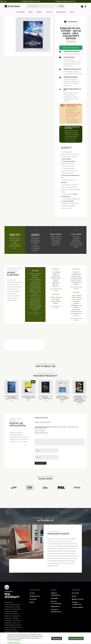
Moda (30, 12)
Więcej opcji (57, 638)
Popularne (21, 12)
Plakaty (39, 12)
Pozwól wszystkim (76, 638)
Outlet (72, 12)
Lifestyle (49, 12)
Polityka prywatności (14, 642)
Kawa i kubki (61, 12)
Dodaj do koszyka (71, 48)
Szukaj (61, 6)
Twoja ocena (40, 431)
